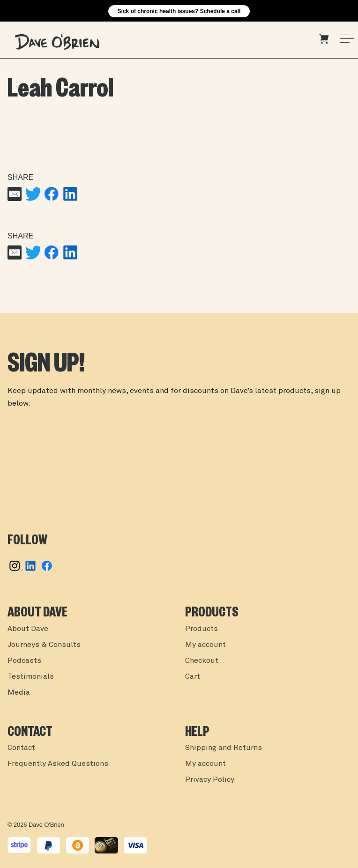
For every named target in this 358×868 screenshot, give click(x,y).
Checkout (202, 661)
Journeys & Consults (44, 645)
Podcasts (24, 661)
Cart (193, 677)
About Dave (28, 629)
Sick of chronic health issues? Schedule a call (179, 11)
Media (19, 693)
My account (205, 645)
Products (201, 629)
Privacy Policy (210, 780)
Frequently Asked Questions (58, 764)
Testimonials (31, 677)
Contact (21, 748)
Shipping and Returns (224, 748)
